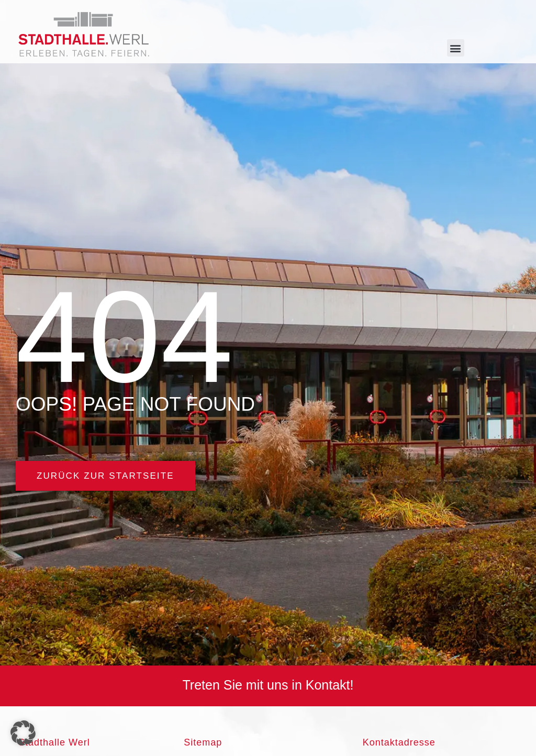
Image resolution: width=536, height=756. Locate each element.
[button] (456, 48)
